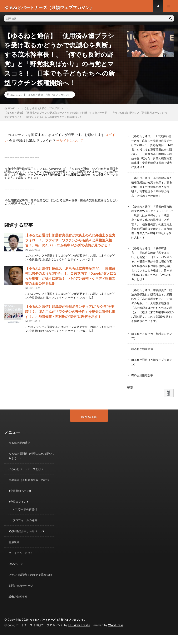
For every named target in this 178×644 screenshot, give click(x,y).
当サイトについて (70, 143)
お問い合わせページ (22, 595)
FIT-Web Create (80, 635)
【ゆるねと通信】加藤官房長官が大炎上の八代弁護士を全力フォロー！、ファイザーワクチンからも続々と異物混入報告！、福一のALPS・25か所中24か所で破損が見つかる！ (70, 242)
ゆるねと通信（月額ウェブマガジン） (49, 97)
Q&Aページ (16, 569)
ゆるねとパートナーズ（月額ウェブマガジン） (59, 629)
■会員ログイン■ (19, 507)
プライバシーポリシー (23, 558)
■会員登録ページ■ (21, 496)
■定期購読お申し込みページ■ (28, 537)
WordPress (117, 635)
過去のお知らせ (19, 606)
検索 (130, 393)
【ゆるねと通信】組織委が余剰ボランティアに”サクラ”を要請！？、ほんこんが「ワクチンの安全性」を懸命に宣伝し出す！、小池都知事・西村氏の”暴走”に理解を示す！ (70, 314)
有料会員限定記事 (143, 381)
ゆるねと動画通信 (143, 355)
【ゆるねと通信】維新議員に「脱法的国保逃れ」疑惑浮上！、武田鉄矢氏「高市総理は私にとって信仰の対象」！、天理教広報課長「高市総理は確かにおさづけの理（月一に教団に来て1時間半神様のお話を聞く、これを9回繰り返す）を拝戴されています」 (152, 309)
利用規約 (14, 547)
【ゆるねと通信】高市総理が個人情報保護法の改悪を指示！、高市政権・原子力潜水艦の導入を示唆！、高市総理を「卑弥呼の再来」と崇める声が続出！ (152, 189)
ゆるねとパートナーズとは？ (28, 475)
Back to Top (89, 423)
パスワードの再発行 (26, 515)
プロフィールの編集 (26, 526)
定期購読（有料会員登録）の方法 (30, 485)
